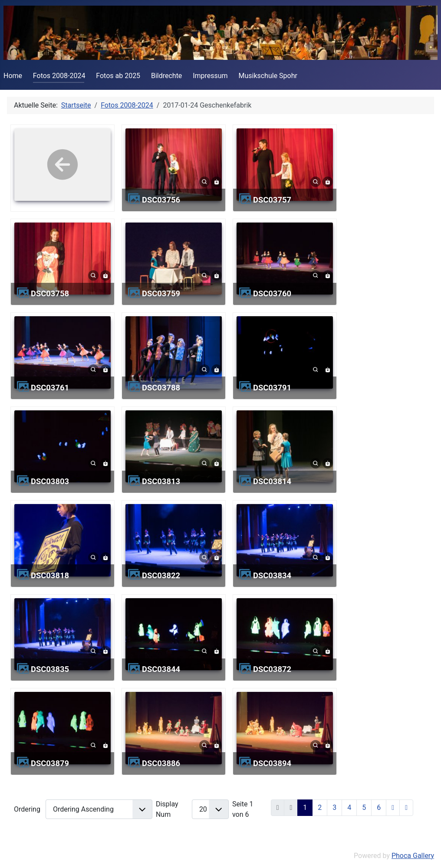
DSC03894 (272, 763)
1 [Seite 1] (305, 807)
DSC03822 (161, 575)
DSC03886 (161, 763)
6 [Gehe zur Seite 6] (379, 807)
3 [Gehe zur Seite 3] (334, 807)
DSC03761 (50, 388)
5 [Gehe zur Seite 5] (364, 807)
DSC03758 (50, 293)
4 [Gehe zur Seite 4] (349, 807)
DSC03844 (161, 669)
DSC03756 (161, 200)
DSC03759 (161, 293)
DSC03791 (272, 388)
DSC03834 (272, 575)
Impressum (210, 76)
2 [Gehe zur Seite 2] (320, 807)
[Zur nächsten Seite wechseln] (393, 808)
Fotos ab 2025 (118, 76)
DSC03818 (50, 575)
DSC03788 (161, 388)
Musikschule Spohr (268, 76)
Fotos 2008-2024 (59, 76)
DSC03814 (272, 481)
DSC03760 (272, 293)
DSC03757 (272, 200)
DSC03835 (50, 669)
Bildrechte (166, 76)
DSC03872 (272, 669)
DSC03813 (161, 481)
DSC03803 (50, 481)
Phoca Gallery (413, 856)
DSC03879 (50, 763)
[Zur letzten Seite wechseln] (406, 808)
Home (13, 76)
